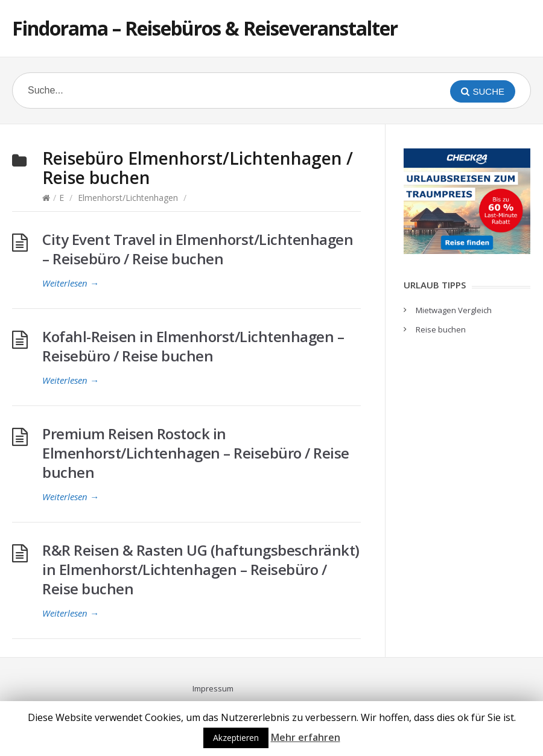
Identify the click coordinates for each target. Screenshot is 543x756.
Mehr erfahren (306, 737)
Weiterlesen (71, 283)
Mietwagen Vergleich (454, 310)
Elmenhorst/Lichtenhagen (128, 198)
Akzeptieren (236, 738)
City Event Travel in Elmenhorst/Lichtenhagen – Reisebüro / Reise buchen (198, 249)
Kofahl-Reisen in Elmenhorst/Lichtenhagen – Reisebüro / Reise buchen (193, 346)
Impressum (213, 688)
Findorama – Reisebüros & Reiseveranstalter (205, 28)
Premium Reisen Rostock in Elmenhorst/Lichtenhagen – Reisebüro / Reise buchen (196, 453)
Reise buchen (441, 329)
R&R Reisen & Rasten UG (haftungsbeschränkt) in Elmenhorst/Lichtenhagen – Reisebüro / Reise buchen (201, 569)
